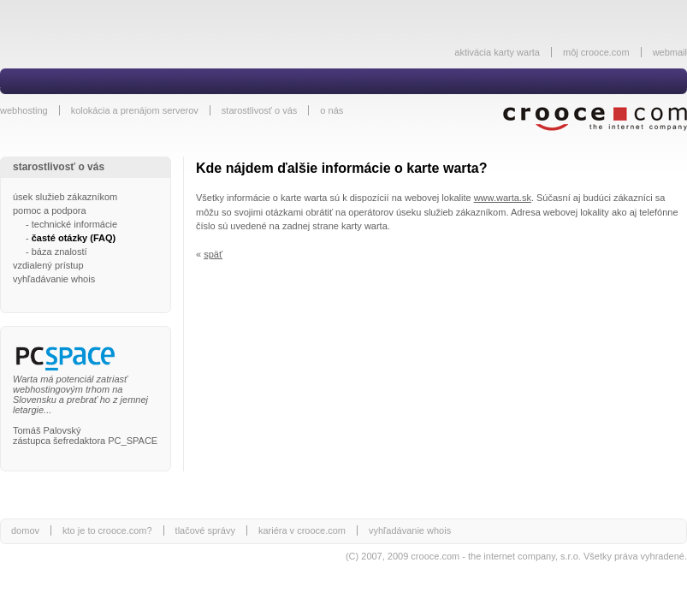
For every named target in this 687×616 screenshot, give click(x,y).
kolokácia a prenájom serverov (135, 110)
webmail (670, 52)
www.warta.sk (503, 198)
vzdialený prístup (48, 265)
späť (213, 254)
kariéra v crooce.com (302, 530)
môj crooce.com (596, 52)
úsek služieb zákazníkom (65, 197)
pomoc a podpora (50, 210)
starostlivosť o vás (260, 110)
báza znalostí (59, 252)
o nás (332, 110)
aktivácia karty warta (497, 52)
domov (25, 530)
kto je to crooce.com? (107, 530)
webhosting (24, 110)
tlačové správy (205, 530)
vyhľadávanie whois (54, 279)
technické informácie (74, 224)
